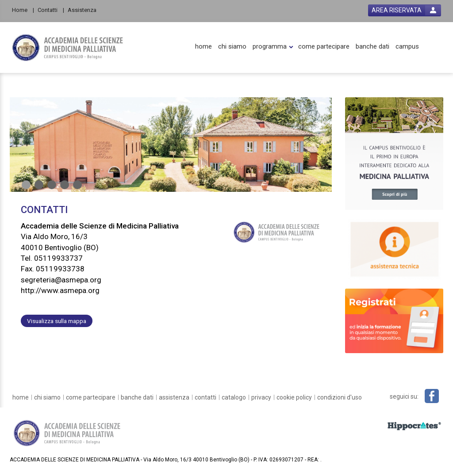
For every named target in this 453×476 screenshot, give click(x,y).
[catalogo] (234, 397)
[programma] (270, 47)
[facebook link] (432, 396)
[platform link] (68, 48)
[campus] (407, 47)
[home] (203, 47)
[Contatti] (51, 10)
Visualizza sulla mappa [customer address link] (57, 321)
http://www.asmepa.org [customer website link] (60, 290)
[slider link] (394, 153)
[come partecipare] (324, 47)
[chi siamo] (232, 47)
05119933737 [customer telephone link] (58, 258)
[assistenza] (174, 397)
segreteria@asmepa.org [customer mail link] (61, 280)
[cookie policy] (294, 397)
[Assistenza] (85, 10)
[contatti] (205, 397)
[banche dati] (372, 47)
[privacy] (261, 397)
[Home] (23, 10)
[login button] (405, 10)
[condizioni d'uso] (340, 397)
